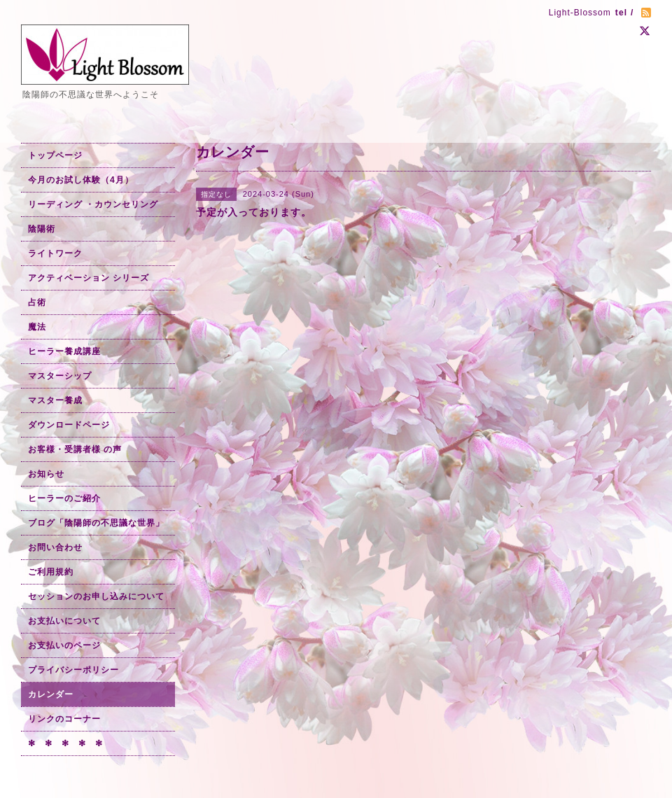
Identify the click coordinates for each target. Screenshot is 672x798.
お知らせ (46, 474)
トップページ (55, 155)
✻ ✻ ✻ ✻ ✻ (65, 743)
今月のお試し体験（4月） (81, 180)
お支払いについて (64, 621)
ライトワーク (55, 253)
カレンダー (51, 694)
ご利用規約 (51, 572)
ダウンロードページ (69, 425)
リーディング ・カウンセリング (93, 204)
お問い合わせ (55, 547)
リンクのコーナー (64, 719)
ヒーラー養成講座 (64, 351)
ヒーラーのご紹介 (64, 498)
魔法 (37, 327)
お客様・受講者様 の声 (75, 449)
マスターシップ (60, 376)
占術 (37, 302)
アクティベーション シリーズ (89, 278)
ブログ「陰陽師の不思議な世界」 (96, 523)
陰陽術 (42, 229)
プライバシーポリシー (73, 670)
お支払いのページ (64, 645)
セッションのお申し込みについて (96, 596)
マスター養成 (55, 400)
